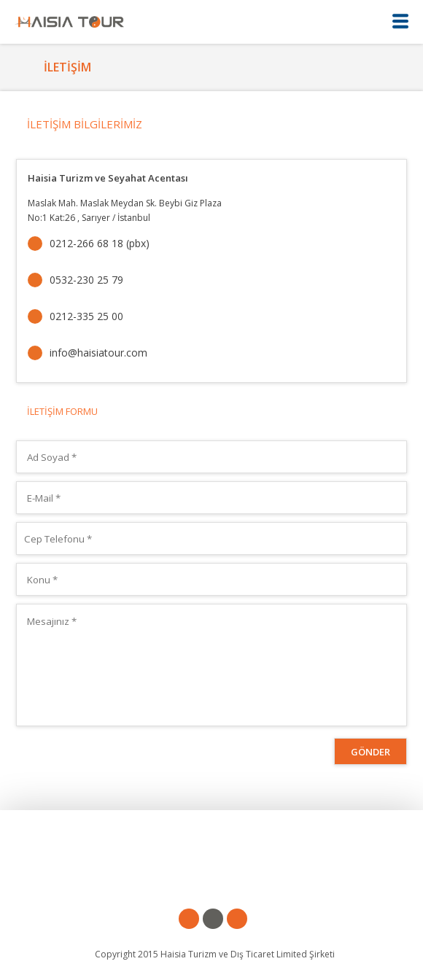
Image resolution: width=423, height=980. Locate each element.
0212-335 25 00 (86, 316)
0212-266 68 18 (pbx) (100, 243)
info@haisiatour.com (98, 353)
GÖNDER (370, 752)
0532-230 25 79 (86, 280)
